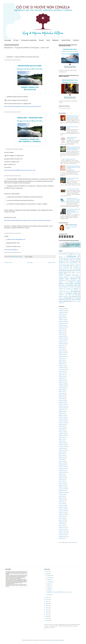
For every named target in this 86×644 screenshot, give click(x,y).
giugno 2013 (62, 520)
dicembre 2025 (62, 309)
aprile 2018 (62, 430)
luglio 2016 (62, 454)
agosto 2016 (62, 452)
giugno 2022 (62, 362)
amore (65, 266)
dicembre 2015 (62, 467)
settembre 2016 (63, 450)
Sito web (41, 40)
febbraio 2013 (62, 527)
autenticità (76, 267)
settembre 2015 (63, 472)
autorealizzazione (63, 269)
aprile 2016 (62, 459)
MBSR (71, 254)
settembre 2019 (63, 408)
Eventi (48, 40)
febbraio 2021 (62, 380)
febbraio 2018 (62, 432)
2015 (47, 614)
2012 (47, 620)
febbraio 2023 (62, 351)
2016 (47, 612)
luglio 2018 (62, 426)
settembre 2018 (63, 423)
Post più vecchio (51, 262)
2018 (47, 608)
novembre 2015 (63, 469)
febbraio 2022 (62, 366)
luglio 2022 (62, 360)
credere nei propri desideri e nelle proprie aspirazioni (70, 283)
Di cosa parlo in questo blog (29, 40)
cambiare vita (75, 272)
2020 (47, 604)
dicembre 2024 (62, 321)
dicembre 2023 (62, 338)
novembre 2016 (63, 446)
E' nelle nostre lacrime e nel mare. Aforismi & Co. (68, 542)
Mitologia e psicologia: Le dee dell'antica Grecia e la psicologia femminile (70, 260)
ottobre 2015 (62, 470)
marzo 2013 (62, 526)
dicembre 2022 (62, 353)
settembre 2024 (63, 327)
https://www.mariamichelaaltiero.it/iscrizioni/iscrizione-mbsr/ (20, 170)
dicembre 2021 (62, 367)
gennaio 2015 (62, 485)
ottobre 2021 (62, 371)
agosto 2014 (62, 494)
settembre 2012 (63, 537)
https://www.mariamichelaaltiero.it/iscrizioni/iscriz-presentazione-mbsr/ (23, 106)
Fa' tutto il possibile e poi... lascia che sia (73, 179)
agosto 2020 (62, 389)
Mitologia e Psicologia (64, 258)
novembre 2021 (63, 369)
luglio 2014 (62, 496)
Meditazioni (56, 40)
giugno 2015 (62, 476)
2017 (47, 610)
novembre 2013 (63, 511)
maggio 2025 (62, 318)
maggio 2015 (62, 478)
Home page (8, 40)
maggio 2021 (62, 377)
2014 (47, 616)
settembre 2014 (63, 492)
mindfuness (74, 296)
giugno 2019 (62, 410)
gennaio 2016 (62, 465)
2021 (47, 602)
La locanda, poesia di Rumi (73, 189)
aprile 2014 (62, 502)
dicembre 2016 (62, 445)
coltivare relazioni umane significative (70, 278)
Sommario (76, 40)
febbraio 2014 (62, 505)
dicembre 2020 (62, 384)
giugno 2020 (62, 393)
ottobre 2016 (62, 448)
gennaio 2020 (62, 402)
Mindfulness (71, 256)
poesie (67, 298)
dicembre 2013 (62, 509)
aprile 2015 (62, 480)
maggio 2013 (62, 522)
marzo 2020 (62, 399)
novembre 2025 (63, 310)
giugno (49, 586)
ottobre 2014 (62, 491)
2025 (47, 571)
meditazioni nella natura (65, 295)
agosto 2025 (62, 314)
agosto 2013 (62, 516)
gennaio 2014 (62, 507)
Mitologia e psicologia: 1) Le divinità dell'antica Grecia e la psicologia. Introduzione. (73, 148)
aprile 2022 (62, 364)
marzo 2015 (62, 481)
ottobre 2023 (62, 342)
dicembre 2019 (62, 404)
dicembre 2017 (62, 434)
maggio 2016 (62, 458)
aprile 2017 (62, 441)
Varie (60, 266)
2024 (47, 574)
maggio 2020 (62, 395)
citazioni (61, 274)
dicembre (50, 575)
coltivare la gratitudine (65, 275)
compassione (62, 280)
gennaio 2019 (62, 417)
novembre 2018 (63, 421)
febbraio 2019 (62, 415)
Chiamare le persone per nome (72, 127)
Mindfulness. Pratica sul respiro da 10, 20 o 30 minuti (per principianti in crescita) (73, 200)
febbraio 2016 (62, 463)
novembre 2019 (63, 406)
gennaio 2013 (62, 529)
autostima (71, 269)
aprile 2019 (62, 413)
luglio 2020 (62, 391)
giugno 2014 (62, 498)
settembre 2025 (63, 312)
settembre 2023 (63, 344)
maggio (49, 588)
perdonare (61, 298)
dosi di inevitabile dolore (70, 285)
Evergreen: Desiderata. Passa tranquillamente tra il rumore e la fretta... (73, 167)
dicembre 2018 (62, 419)
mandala (61, 293)
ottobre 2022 (62, 355)
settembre (50, 582)
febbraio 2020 (62, 401)
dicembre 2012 (62, 531)
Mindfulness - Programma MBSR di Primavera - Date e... (60, 592)
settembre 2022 (63, 356)
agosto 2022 (62, 358)
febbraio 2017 (62, 443)
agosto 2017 (62, 437)
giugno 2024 (62, 331)
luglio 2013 (62, 518)
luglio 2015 (62, 474)
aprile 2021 (62, 379)
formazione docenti (63, 290)
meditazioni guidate (72, 293)
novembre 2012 (63, 533)
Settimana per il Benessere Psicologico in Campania (69, 264)
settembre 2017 (63, 435)
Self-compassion (73, 262)
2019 (47, 606)
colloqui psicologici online (73, 274)
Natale (67, 261)
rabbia (73, 298)
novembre (50, 577)
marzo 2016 (62, 461)
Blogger (62, 640)
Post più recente (8, 262)
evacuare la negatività (72, 288)
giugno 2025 (62, 316)
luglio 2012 (62, 538)
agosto (49, 584)
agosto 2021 (62, 373)
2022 (47, 599)
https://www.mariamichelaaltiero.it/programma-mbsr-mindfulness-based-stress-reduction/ (28, 220)
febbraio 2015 (62, 483)
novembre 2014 (63, 489)
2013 (47, 618)
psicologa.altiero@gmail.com (18, 239)
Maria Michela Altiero (72, 225)
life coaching (75, 291)
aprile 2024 (62, 334)
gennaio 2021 (62, 382)
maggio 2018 (62, 428)
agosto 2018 (62, 424)
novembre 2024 (63, 323)
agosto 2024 (62, 329)
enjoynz (52, 640)
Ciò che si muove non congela (65, 108)
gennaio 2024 (62, 336)
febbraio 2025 (62, 320)
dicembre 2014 (62, 487)
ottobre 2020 (62, 388)
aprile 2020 (62, 397)
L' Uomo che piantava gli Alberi (68, 159)
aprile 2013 (62, 524)
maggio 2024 (62, 333)
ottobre (49, 580)
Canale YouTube (66, 40)
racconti (78, 298)
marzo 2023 (62, 349)
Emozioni (61, 253)
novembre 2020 (63, 386)
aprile (49, 590)
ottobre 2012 (62, 535)
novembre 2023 (63, 340)
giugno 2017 (62, 439)
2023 (47, 597)
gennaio (49, 595)
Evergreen (68, 253)
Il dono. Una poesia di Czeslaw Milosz (72, 138)
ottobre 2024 (62, 325)
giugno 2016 (62, 456)
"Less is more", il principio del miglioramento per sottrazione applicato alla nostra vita (73, 211)
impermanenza (66, 292)
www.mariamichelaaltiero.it (11, 250)
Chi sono (16, 40)
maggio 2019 (62, 412)
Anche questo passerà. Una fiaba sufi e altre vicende (73, 117)
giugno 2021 (62, 375)
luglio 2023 (62, 347)
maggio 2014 (62, 500)
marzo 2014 (62, 503)
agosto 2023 (62, 345)
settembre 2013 (63, 515)
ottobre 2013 (62, 513)
